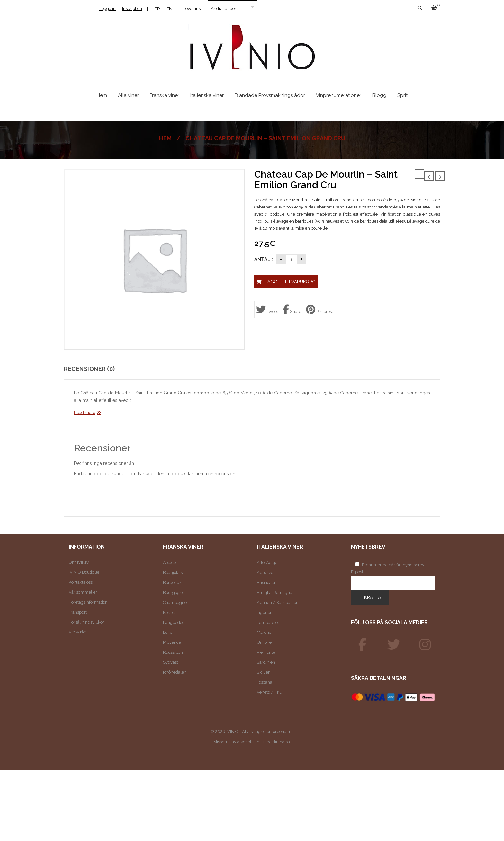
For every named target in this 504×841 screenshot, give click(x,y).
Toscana (265, 682)
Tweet (267, 310)
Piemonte (266, 652)
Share (292, 310)
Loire (168, 632)
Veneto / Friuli (271, 692)
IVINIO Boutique (84, 572)
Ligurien (265, 612)
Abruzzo (265, 573)
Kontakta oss (81, 582)
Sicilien (264, 672)
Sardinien (266, 662)
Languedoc (174, 622)
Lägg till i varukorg (290, 282)
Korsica (170, 612)
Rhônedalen (175, 672)
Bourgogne (174, 592)
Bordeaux (172, 582)
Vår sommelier (83, 592)
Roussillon (173, 652)
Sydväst (171, 662)
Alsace (169, 563)
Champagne (175, 602)
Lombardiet (268, 622)
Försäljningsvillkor (86, 622)
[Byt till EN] (169, 9)
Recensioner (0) (90, 369)
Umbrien (265, 642)
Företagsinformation (88, 602)
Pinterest (319, 310)
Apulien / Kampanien (278, 602)
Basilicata (266, 582)
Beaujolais (173, 573)
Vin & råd (78, 632)
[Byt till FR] (157, 9)
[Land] (233, 7)
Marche (264, 632)
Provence (172, 642)
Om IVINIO (79, 562)
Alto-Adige (267, 563)
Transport (78, 612)
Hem (165, 138)
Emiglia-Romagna (274, 592)
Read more (85, 413)
